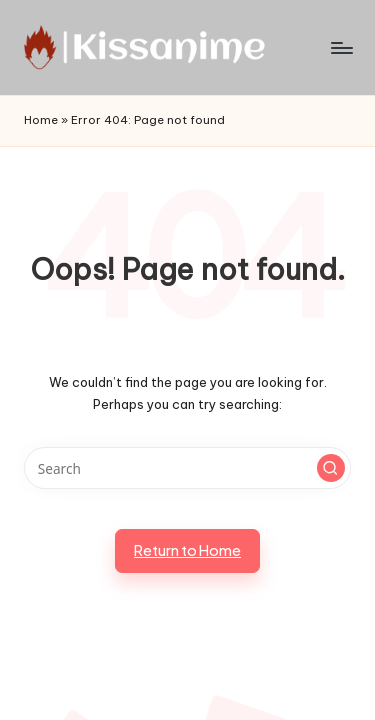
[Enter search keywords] (187, 468)
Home (41, 120)
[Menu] (341, 47)
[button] (331, 468)
